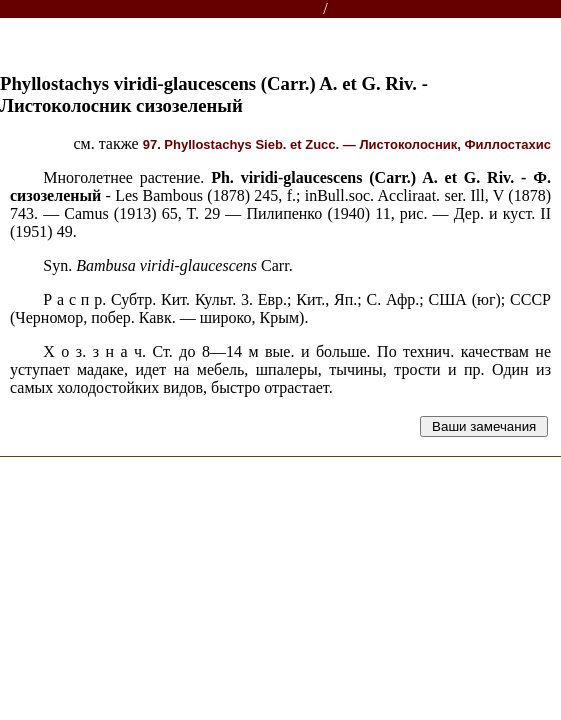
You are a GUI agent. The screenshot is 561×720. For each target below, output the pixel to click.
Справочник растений (420, 9)
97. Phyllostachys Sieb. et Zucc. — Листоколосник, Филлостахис (347, 144)
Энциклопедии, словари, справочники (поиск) (162, 9)
